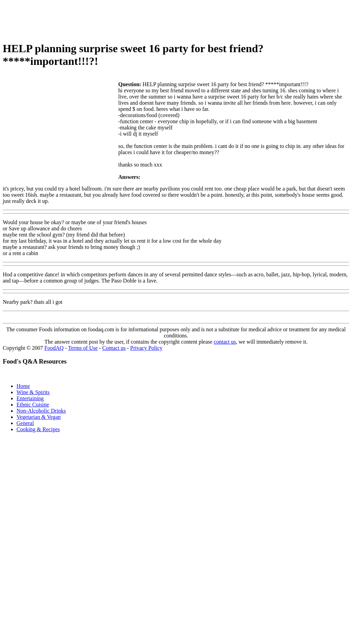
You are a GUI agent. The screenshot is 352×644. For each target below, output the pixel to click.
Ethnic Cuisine (33, 405)
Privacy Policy (146, 348)
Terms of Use (83, 348)
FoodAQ (54, 348)
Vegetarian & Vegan (39, 417)
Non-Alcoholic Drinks (41, 411)
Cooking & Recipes (38, 429)
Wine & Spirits (33, 392)
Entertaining (30, 398)
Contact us (114, 348)
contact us (225, 342)
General (25, 423)
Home (23, 386)
